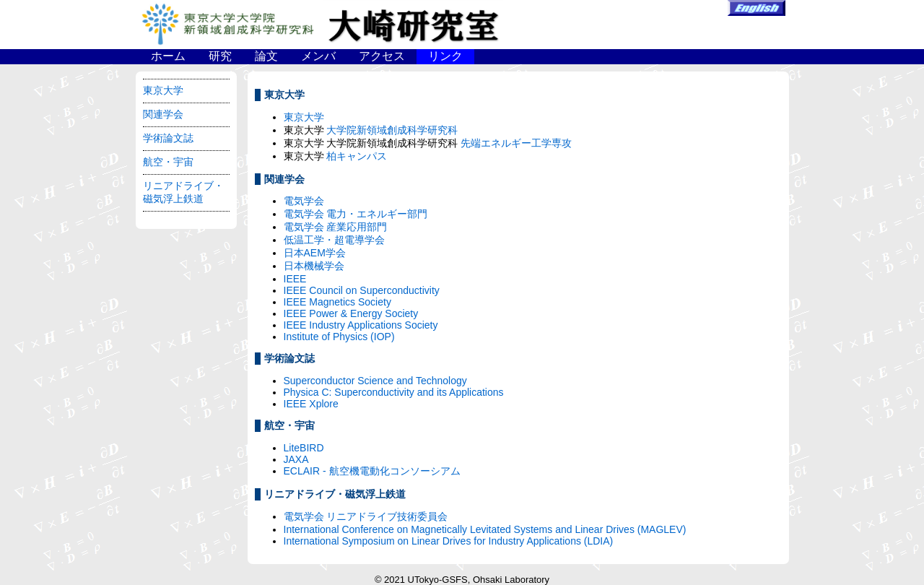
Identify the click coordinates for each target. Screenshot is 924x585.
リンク (445, 56)
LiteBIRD (304, 448)
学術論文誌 (168, 138)
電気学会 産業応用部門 (336, 227)
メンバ (318, 56)
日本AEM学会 (315, 253)
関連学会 (163, 114)
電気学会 (304, 201)
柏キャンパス (357, 156)
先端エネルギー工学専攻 (516, 143)
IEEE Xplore (311, 404)
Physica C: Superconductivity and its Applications (394, 392)
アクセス (382, 56)
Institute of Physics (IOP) (339, 337)
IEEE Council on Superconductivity (362, 290)
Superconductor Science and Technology (375, 381)
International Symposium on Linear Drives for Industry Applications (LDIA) (449, 541)
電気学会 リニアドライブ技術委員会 (366, 516)
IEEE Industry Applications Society (361, 325)
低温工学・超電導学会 (334, 240)
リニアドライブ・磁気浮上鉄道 (183, 192)
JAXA (296, 459)
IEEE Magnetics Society (337, 302)
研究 (220, 56)
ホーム (168, 56)
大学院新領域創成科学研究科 (392, 130)
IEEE (295, 279)
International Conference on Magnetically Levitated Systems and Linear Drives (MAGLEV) (485, 529)
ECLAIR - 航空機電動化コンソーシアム (372, 471)
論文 (266, 56)
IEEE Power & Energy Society (351, 313)
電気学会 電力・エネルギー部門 (356, 214)
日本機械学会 (314, 266)
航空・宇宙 (168, 162)
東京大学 (163, 90)
